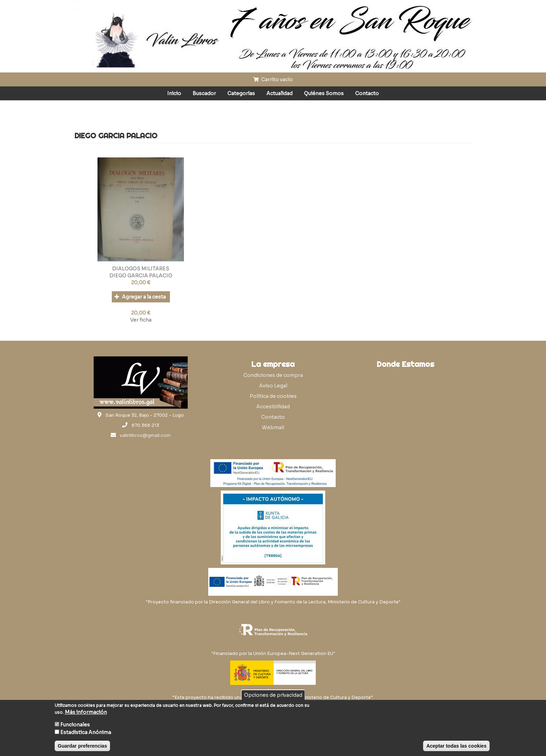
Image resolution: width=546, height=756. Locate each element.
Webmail (273, 427)
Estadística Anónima (86, 732)
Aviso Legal (273, 386)
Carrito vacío (273, 79)
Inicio (174, 93)
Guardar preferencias (83, 746)
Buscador (204, 93)
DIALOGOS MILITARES (141, 269)
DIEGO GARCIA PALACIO (141, 276)
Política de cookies (273, 396)
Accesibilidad (273, 407)
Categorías (241, 93)
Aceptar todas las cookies (456, 746)
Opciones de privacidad (273, 695)
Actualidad (279, 93)
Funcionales (75, 725)
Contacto (367, 93)
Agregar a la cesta (140, 297)
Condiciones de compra (273, 375)
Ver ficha (141, 320)
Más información (86, 712)
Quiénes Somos (324, 93)
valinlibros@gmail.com (145, 435)
